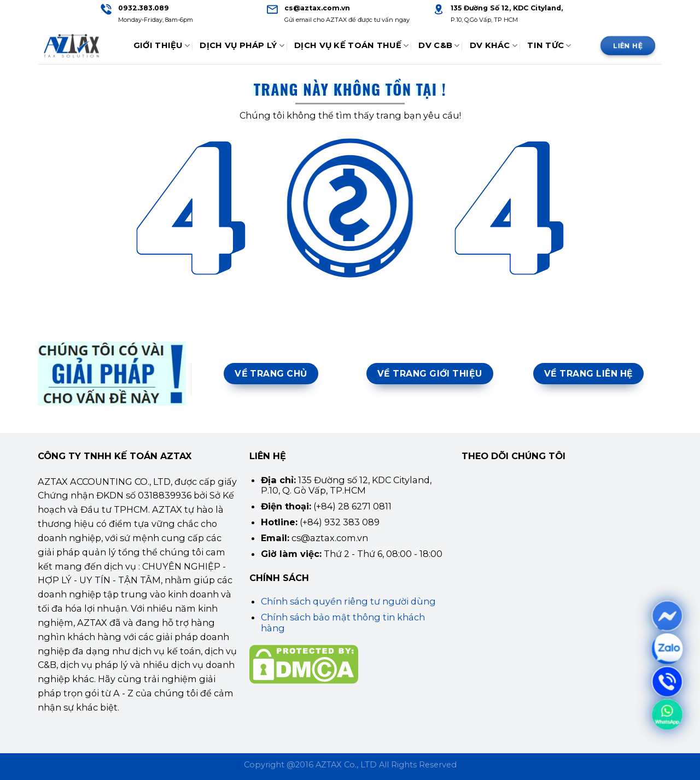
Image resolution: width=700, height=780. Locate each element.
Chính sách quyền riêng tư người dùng (348, 601)
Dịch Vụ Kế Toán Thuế (351, 46)
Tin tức (549, 46)
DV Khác (494, 46)
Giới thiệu (162, 46)
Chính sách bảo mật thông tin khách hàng (343, 622)
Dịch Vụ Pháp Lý (242, 46)
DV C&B (439, 46)
